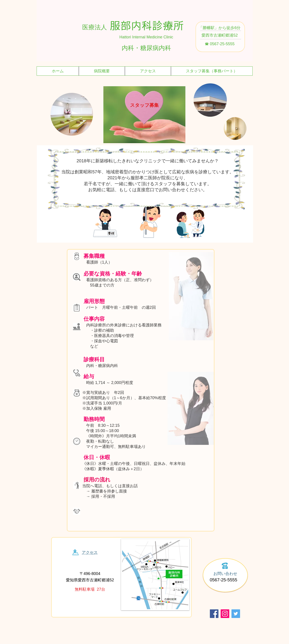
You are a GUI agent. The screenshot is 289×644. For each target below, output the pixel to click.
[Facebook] (214, 614)
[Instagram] (225, 614)
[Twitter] (236, 614)
